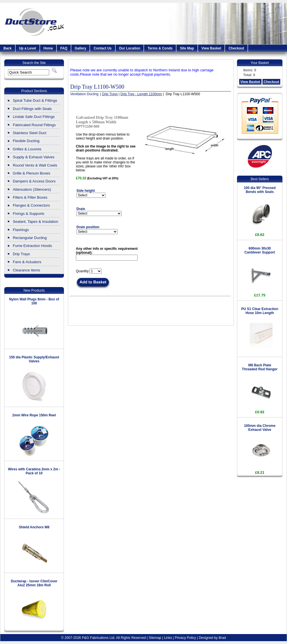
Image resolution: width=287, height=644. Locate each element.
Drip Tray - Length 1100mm (141, 94)
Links (168, 638)
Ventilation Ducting (85, 94)
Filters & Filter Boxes (30, 197)
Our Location (130, 48)
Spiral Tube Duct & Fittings (35, 100)
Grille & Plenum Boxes (32, 173)
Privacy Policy (185, 638)
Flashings (21, 230)
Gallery (81, 48)
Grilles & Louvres (27, 149)
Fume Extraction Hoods (32, 246)
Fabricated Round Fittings (34, 125)
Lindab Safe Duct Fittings (34, 117)
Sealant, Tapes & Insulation (36, 222)
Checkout (236, 48)
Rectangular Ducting (30, 238)
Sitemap (155, 638)
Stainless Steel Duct (30, 133)
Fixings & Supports (29, 214)
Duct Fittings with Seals (32, 109)
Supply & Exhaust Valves (34, 157)
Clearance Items (26, 270)
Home (48, 48)
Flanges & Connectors (31, 205)
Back (8, 48)
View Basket (211, 48)
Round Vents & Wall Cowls (35, 165)
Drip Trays (21, 254)
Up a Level (28, 48)
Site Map (187, 48)
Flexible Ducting (26, 141)
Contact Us (102, 48)
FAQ (64, 48)
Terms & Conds (160, 48)
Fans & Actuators (27, 262)
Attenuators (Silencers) (32, 189)
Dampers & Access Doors (34, 181)
